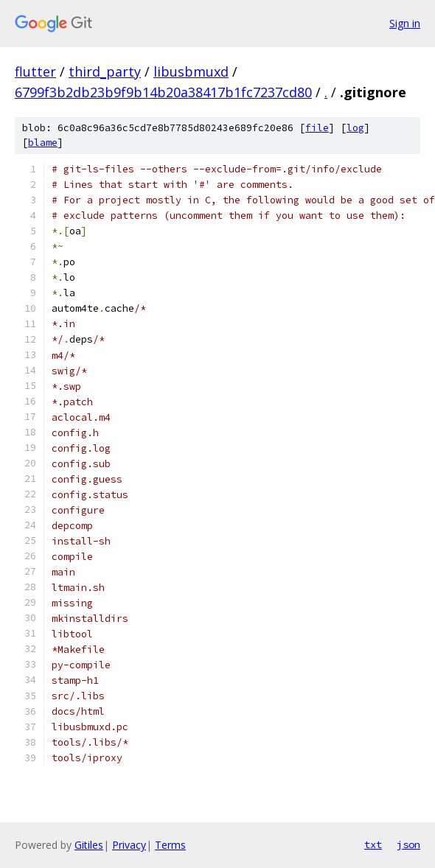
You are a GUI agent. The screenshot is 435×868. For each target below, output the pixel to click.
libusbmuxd (191, 71)
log (355, 128)
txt (373, 844)
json (408, 844)
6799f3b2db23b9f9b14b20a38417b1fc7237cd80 (163, 92)
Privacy (129, 845)
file (317, 128)
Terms (170, 845)
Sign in (405, 23)
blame (43, 143)
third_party (105, 71)
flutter (35, 71)
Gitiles (89, 845)
